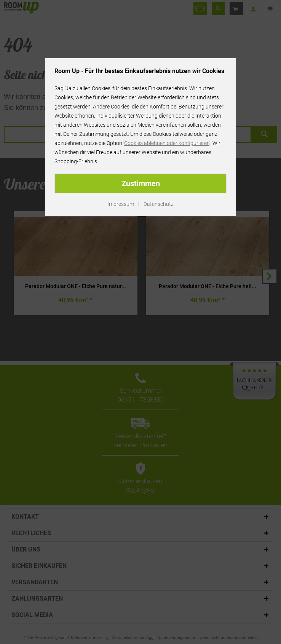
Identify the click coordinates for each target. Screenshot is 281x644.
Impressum (121, 204)
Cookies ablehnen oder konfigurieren (167, 143)
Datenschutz (159, 204)
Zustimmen (141, 183)
